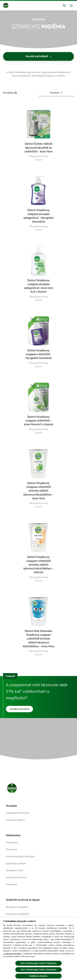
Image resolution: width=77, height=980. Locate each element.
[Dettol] (8, 6)
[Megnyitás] (64, 6)
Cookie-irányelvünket (12, 954)
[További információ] (19, 709)
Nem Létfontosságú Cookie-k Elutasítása (38, 970)
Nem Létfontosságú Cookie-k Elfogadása (38, 963)
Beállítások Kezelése (38, 976)
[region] (38, 949)
